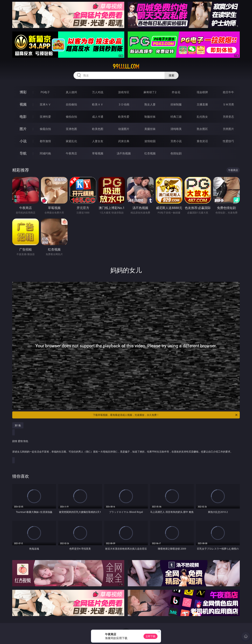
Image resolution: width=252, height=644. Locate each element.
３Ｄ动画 (124, 104)
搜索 (171, 75)
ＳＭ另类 (228, 104)
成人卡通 (98, 117)
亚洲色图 (71, 129)
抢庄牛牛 (228, 92)
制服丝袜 (150, 117)
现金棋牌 (202, 92)
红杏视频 (150, 153)
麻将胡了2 (150, 92)
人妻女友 (98, 141)
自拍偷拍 (71, 104)
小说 (23, 141)
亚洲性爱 (45, 117)
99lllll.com (126, 66)
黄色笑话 (202, 141)
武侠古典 (124, 141)
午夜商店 (71, 153)
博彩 (23, 92)
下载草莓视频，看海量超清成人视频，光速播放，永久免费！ (165, 415)
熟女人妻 (150, 104)
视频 (23, 104)
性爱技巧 (228, 141)
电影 (23, 117)
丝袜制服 (176, 104)
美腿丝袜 (150, 129)
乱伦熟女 (202, 117)
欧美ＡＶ (98, 104)
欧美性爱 (124, 117)
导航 (23, 153)
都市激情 (45, 141)
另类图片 (228, 129)
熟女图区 (202, 129)
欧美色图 (98, 129)
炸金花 (176, 92)
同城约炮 (45, 153)
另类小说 (176, 141)
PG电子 (45, 92)
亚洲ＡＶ (45, 104)
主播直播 (202, 104)
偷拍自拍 (71, 117)
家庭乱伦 (71, 141)
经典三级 (176, 117)
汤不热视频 (124, 153)
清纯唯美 (176, 129)
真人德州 (71, 92)
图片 (23, 129)
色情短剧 (176, 153)
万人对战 (98, 92)
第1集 (18, 425)
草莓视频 (98, 153)
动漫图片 (124, 129)
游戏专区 (124, 92)
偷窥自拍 (45, 129)
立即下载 (150, 636)
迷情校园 (150, 141)
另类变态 (228, 117)
